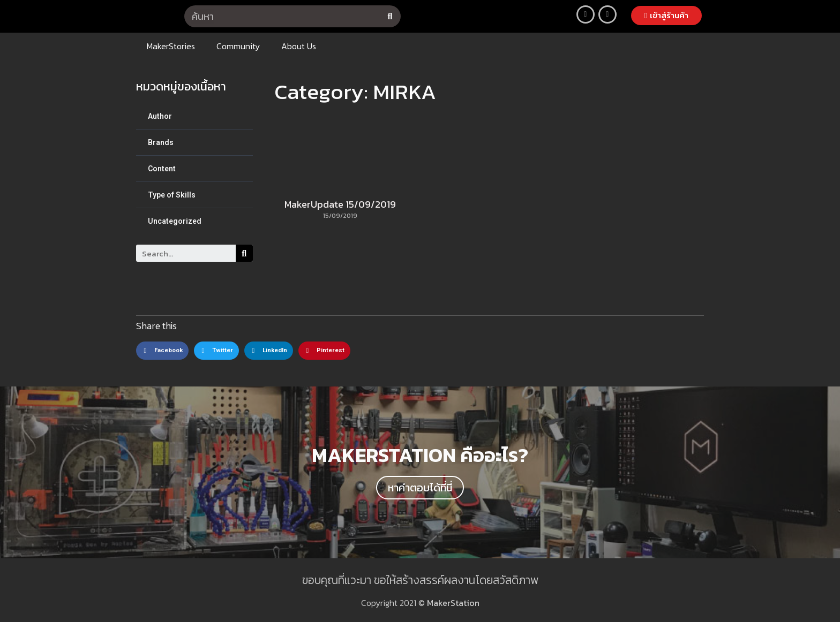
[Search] (390, 16)
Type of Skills (172, 195)
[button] (666, 16)
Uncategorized (175, 221)
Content (162, 169)
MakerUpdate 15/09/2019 (340, 204)
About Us (299, 46)
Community (238, 46)
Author (160, 116)
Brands (161, 142)
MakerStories (171, 46)
